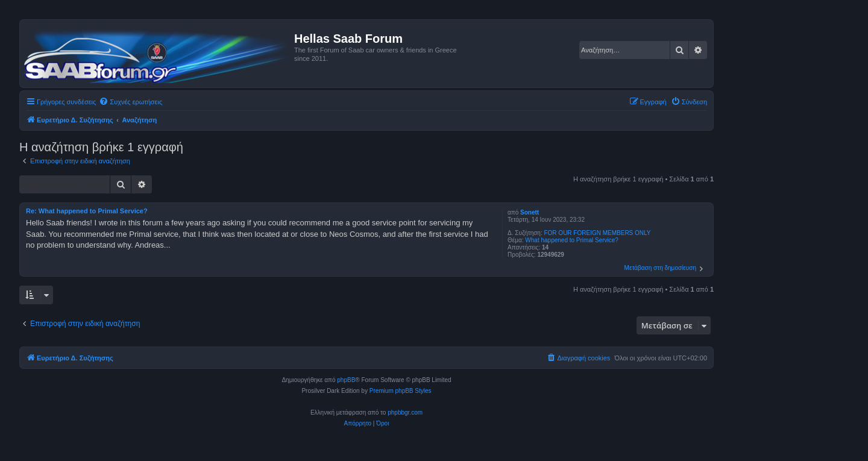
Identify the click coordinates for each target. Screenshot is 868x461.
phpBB (346, 380)
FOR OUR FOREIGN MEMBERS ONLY (597, 233)
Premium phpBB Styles (401, 391)
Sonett (530, 212)
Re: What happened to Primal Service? (87, 211)
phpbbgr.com (405, 412)
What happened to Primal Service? (572, 240)
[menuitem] (131, 102)
